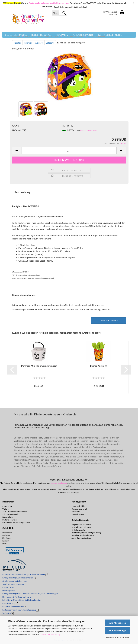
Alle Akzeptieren (117, 623)
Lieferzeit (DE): (19, 130)
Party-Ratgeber (8, 603)
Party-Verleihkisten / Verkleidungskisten (49, 3)
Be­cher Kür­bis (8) (99, 366)
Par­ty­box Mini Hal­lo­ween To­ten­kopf (39, 366)
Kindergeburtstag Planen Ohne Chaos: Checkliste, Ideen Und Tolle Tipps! (30, 594)
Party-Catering (8, 587)
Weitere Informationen (117, 637)
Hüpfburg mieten (9, 591)
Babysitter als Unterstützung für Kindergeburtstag (22, 600)
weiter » (39, 43)
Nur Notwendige (117, 630)
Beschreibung (22, 192)
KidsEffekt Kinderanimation (13, 606)
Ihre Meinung (109, 320)
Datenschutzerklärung (50, 634)
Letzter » (50, 43)
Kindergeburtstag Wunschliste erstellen (18, 578)
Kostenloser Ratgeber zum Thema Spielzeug (19, 610)
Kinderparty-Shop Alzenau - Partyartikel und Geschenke (24, 574)
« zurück (28, 43)
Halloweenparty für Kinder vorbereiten (17, 597)
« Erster (17, 43)
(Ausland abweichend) (89, 130)
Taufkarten (7, 613)
